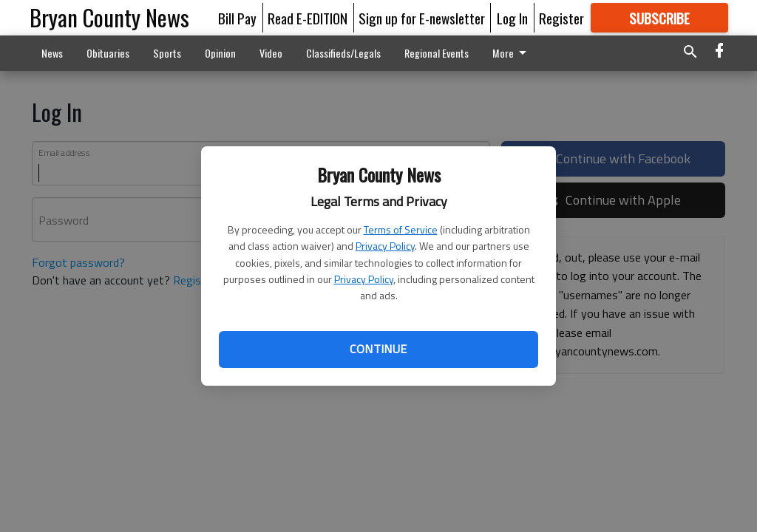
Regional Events (437, 53)
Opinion (220, 53)
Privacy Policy (385, 246)
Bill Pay (237, 18)
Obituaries (108, 53)
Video (271, 53)
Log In (512, 18)
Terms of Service (401, 229)
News (52, 53)
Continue (378, 349)
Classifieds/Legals (343, 53)
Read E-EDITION (308, 18)
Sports (167, 53)
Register (561, 18)
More (512, 53)
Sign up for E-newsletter (422, 18)
